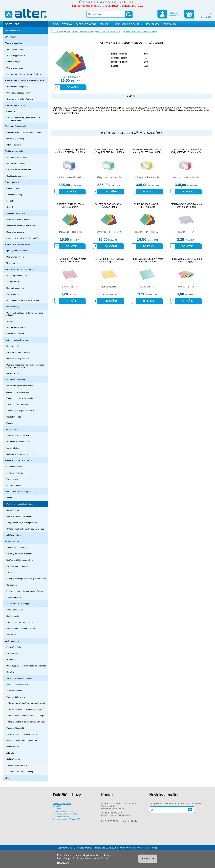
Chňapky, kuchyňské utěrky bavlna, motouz (25, 529)
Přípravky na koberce (16, 327)
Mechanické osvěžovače (17, 157)
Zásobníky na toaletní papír (18, 392)
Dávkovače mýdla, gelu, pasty (19, 386)
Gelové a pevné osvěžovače (19, 170)
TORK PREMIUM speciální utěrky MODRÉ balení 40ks (70, 151)
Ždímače (10, 753)
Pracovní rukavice (14, 479)
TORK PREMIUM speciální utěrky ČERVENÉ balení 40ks (186, 151)
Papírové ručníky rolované (18, 359)
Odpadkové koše (14, 417)
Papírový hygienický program (17, 340)
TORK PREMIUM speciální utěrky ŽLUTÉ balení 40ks (147, 151)
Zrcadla (10, 423)
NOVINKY (105, 24)
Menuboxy (11, 659)
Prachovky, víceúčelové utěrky (20, 504)
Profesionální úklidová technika (18, 678)
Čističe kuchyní (13, 62)
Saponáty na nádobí (15, 49)
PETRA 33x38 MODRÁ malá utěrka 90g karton (186, 206)
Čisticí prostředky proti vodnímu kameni (24, 132)
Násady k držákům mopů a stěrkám (22, 740)
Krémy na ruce (13, 294)
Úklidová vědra (13, 747)
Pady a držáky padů (15, 728)
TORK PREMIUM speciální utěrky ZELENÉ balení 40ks (109, 151)
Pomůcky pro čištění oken (18, 684)
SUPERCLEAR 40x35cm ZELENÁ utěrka (140, 31)
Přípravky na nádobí (14, 43)
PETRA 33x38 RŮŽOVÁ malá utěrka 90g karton (70, 260)
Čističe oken (12, 111)
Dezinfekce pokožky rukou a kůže (21, 226)
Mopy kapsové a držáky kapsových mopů (26, 709)
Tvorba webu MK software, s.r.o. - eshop (138, 848)
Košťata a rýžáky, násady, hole (20, 560)
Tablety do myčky (14, 263)
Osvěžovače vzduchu (14, 151)
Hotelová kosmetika (15, 288)
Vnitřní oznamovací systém (65, 814)
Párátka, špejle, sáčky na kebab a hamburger (26, 666)
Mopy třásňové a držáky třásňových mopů (26, 716)
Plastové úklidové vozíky (19, 765)
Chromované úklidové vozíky (21, 772)
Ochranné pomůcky (15, 485)
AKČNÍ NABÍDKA (12, 31)
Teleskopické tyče (14, 691)
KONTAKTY (153, 24)
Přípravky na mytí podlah (17, 87)
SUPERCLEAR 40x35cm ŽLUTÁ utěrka (147, 206)
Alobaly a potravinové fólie (18, 435)
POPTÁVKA (170, 24)
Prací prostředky (12, 307)
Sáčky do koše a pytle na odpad (20, 454)
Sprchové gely (13, 616)
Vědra (9, 572)
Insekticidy (11, 635)
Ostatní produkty (12, 182)
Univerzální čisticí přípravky (18, 93)
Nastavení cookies (61, 816)
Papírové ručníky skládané (18, 352)
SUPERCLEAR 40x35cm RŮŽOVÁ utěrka (109, 206)
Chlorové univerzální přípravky (20, 99)
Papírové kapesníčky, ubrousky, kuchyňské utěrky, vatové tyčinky (25, 366)
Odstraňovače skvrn (15, 334)
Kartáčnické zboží (13, 541)
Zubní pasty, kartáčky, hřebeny (20, 622)
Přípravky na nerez (15, 68)
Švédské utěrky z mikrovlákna (19, 516)
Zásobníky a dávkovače (15, 379)
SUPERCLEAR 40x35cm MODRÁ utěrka (70, 206)
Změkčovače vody (14, 195)
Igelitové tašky (13, 448)
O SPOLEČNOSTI (86, 24)
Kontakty (57, 809)
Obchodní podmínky (62, 803)
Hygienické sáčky (14, 373)
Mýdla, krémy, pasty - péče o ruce (19, 269)
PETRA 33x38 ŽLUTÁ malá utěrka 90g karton (109, 260)
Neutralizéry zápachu (16, 163)
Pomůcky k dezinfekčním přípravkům (22, 238)
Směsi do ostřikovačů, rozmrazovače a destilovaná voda (23, 119)
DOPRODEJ (10, 37)
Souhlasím (148, 858)
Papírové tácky (13, 653)
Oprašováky (12, 585)
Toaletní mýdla (13, 282)
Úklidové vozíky (13, 759)
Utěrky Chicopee (14, 510)
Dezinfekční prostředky (15, 213)
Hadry (9, 498)
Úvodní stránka (57, 31)
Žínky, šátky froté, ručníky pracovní (22, 523)
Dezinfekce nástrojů (15, 232)
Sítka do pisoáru (14, 145)
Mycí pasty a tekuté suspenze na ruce (23, 300)
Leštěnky (10, 201)
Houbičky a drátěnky (14, 535)
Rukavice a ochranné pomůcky (18, 460)
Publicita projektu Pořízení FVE (67, 819)
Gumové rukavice (14, 467)
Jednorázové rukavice (16, 473)
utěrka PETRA (186, 232)
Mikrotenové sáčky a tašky (18, 442)
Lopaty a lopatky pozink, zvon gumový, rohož (26, 579)
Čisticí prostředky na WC (16, 126)
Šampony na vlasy (14, 610)
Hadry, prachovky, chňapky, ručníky (20, 491)
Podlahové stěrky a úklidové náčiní (21, 734)
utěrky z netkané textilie (70, 177)
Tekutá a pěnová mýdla (17, 275)
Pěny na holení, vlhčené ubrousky (21, 628)
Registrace (173, 15)
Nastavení (63, 863)
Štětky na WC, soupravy (17, 547)
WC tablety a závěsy (15, 139)
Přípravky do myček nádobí (17, 251)
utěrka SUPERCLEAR (70, 232)
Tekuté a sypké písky (16, 55)
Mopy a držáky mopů (16, 697)
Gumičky (10, 672)
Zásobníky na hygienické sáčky (20, 411)
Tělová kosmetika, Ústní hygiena (19, 603)
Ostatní (10, 207)
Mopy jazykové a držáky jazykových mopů (26, 703)
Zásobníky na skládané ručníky (20, 404)
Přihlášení (173, 13)
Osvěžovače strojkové (16, 176)
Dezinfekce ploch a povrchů (18, 219)
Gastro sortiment (12, 641)
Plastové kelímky (14, 647)
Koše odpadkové (14, 597)
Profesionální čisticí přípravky (17, 244)
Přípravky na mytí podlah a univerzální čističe (24, 80)
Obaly (7, 778)
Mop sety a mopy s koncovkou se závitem (25, 591)
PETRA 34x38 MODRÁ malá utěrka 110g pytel (186, 260)
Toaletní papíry (13, 346)
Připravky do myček (15, 257)
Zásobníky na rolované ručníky (20, 398)
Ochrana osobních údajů (64, 811)
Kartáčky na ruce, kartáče (18, 566)
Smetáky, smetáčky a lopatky (19, 554)
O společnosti (59, 806)
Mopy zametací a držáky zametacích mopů (27, 722)
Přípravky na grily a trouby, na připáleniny (24, 74)
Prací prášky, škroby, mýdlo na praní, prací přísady (25, 314)
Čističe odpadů (13, 188)
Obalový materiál (12, 429)
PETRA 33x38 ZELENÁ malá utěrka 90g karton (147, 260)
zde (108, 858)
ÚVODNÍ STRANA (62, 24)
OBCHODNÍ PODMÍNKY (129, 24)
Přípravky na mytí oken (15, 105)
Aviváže (10, 321)
